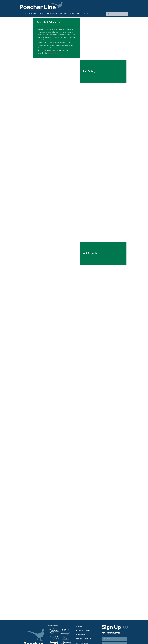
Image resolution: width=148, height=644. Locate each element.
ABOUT (24, 14)
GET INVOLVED (52, 14)
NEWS (86, 14)
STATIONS (33, 14)
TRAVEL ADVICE (76, 14)
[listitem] (55, 612)
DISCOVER (64, 14)
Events (42, 14)
